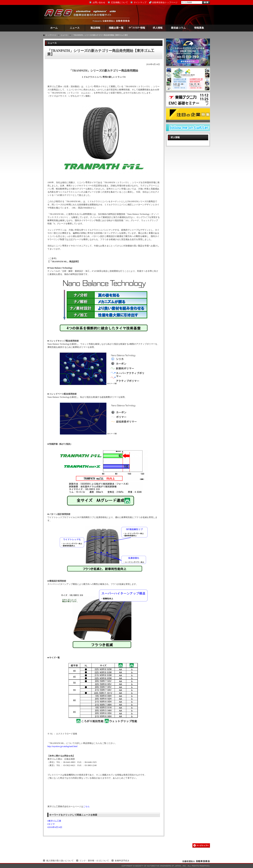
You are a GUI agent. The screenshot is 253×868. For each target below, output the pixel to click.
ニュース (75, 28)
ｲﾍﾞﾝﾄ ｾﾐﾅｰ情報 (137, 28)
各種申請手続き (122, 861)
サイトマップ (140, 2)
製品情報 (95, 28)
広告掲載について (119, 2)
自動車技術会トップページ (165, 2)
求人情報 (158, 28)
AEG (82, 15)
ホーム (54, 28)
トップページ (51, 35)
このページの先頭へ (201, 845)
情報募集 (199, 28)
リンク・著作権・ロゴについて (94, 861)
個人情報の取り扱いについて (60, 861)
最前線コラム (178, 28)
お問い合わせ (99, 2)
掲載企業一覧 (116, 28)
